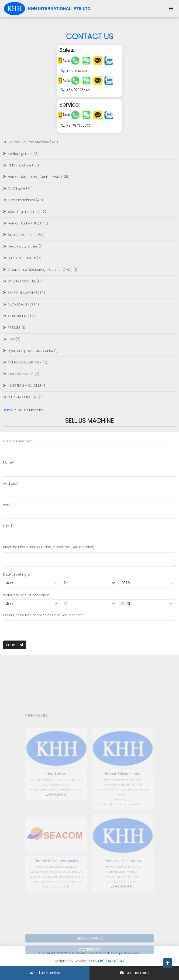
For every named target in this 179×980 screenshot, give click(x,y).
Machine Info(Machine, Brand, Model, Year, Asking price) (49, 547)
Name (8, 462)
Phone (8, 505)
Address (10, 484)
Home (8, 410)
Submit (15, 645)
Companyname (17, 441)
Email (7, 526)
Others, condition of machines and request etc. (42, 615)
